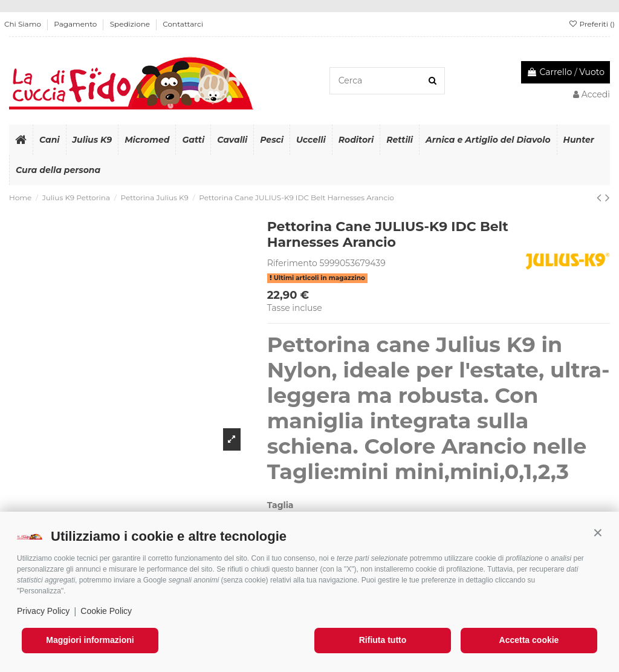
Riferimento (292, 263)
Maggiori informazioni (90, 640)
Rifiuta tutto (383, 640)
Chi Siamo (24, 24)
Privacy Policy (43, 611)
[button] (598, 533)
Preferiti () (591, 24)
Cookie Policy (106, 611)
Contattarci (183, 24)
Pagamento (76, 24)
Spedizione (131, 24)
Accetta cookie (529, 640)
